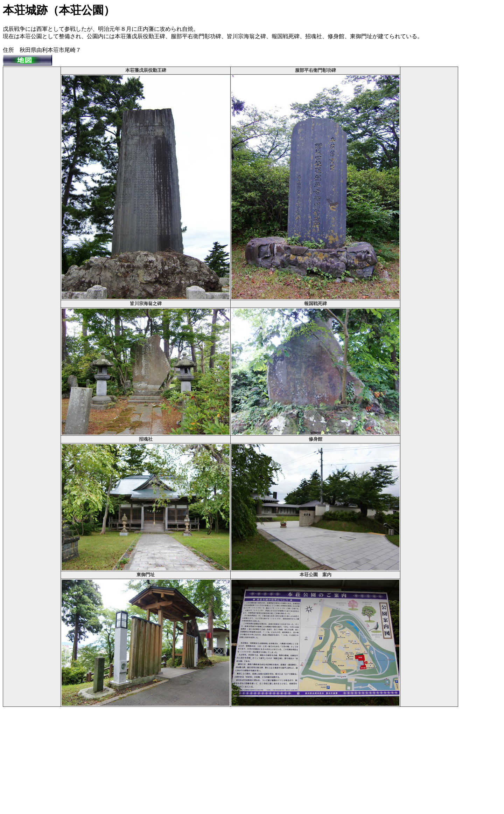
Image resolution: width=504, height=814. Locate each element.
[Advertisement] (32, 173)
